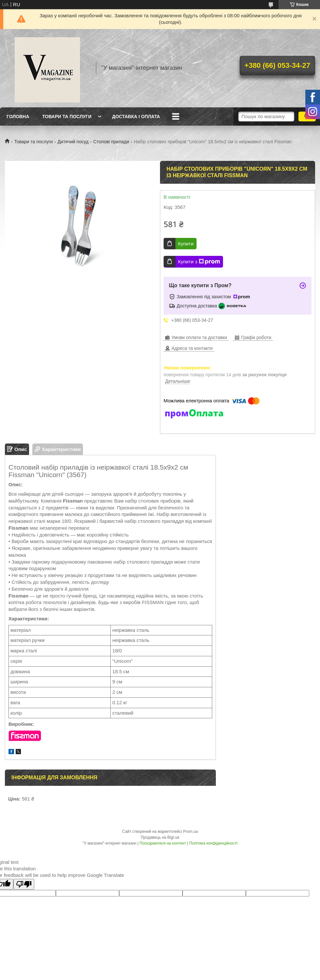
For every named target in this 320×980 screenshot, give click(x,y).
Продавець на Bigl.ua (160, 837)
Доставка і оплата (136, 117)
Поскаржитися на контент (163, 843)
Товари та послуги (67, 117)
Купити (186, 244)
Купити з (199, 262)
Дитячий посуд (73, 142)
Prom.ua (191, 832)
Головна (18, 117)
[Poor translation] (24, 884)
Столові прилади (111, 142)
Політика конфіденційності (214, 843)
